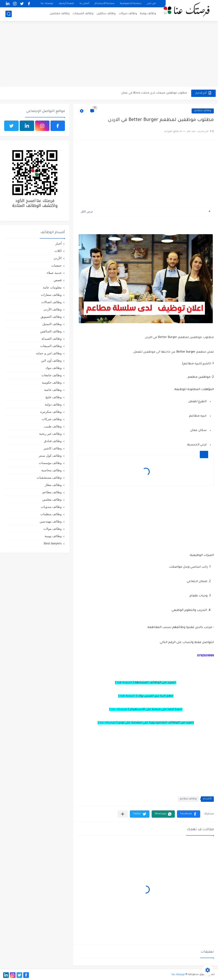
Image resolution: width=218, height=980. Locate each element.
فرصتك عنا (47, 4)
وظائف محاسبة (51, 470)
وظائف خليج (54, 397)
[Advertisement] (109, 54)
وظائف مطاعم (203, 111)
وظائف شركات (128, 14)
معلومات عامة (52, 287)
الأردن (58, 258)
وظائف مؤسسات (50, 463)
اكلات (58, 251)
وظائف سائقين (106, 14)
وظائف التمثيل (52, 324)
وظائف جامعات (52, 375)
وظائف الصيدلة (52, 339)
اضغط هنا (124, 683)
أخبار (58, 243)
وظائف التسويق (51, 317)
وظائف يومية (148, 14)
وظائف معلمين (60, 14)
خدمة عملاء (54, 273)
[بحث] (9, 14)
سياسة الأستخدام (105, 4)
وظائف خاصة (53, 390)
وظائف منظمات (51, 514)
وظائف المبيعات (83, 14)
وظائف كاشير (53, 448)
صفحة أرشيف (66, 4)
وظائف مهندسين (51, 521)
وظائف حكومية (52, 382)
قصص (58, 280)
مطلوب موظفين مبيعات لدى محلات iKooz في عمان (154, 93)
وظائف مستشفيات (49, 477)
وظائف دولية (53, 404)
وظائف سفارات (51, 295)
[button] (189, 814)
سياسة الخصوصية (131, 4)
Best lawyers (53, 543)
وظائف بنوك (54, 368)
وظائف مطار (53, 485)
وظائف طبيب (53, 426)
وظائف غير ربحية (50, 434)
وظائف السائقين (51, 331)
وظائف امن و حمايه (49, 353)
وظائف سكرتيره (51, 412)
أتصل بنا (84, 4)
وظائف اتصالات (51, 302)
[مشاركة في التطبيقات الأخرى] (123, 814)
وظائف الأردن (53, 309)
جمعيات (56, 265)
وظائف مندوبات (51, 507)
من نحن (151, 4)
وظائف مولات (52, 529)
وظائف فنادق (53, 441)
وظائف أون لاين (51, 360)
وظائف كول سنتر (50, 456)
